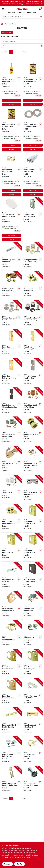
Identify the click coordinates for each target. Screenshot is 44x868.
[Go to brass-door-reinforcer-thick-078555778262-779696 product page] (11, 664)
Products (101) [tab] (7, 33)
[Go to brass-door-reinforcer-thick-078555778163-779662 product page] (11, 373)
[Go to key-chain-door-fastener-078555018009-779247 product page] (33, 751)
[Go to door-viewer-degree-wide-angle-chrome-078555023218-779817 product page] (33, 780)
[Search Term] (22, 17)
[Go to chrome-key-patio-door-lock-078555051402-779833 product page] (11, 256)
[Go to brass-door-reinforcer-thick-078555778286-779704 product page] (33, 664)
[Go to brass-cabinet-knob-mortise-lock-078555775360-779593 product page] (11, 518)
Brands (7, 24)
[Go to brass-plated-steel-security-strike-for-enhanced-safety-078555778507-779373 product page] (11, 84)
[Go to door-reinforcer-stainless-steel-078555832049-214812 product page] (33, 373)
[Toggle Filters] (42, 46)
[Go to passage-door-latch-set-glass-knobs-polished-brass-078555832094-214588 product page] (33, 256)
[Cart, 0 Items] (40, 9)
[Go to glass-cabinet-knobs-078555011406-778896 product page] (33, 635)
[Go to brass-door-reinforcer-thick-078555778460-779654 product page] (33, 344)
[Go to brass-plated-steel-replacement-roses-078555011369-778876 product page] (11, 219)
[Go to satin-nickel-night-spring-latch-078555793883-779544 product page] (11, 431)
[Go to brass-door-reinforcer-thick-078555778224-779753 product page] (11, 547)
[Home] (2, 24)
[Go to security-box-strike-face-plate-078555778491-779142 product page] (33, 84)
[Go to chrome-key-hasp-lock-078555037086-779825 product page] (33, 693)
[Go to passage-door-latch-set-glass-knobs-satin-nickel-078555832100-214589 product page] (11, 315)
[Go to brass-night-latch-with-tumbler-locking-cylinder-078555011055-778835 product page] (33, 460)
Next (24, 52)
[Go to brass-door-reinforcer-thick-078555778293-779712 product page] (11, 693)
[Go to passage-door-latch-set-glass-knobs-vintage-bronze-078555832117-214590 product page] (33, 315)
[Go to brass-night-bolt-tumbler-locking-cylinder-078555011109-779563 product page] (33, 402)
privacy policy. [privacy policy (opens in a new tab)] (18, 855)
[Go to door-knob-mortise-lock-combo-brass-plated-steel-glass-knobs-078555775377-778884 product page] (33, 285)
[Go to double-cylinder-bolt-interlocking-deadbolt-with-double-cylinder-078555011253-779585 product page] (11, 285)
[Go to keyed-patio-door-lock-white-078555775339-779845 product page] (11, 576)
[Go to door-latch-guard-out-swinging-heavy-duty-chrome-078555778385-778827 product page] (33, 489)
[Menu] (3, 9)
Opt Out (19, 864)
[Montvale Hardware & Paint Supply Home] (22, 9)
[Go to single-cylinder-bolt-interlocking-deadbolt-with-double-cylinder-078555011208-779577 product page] (11, 460)
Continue (7, 864)
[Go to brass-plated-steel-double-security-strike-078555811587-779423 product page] (11, 722)
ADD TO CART (12, 100)
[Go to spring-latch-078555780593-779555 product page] (11, 489)
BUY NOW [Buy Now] (11, 104)
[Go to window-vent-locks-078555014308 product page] (11, 174)
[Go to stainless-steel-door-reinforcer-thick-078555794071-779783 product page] (33, 219)
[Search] (41, 16)
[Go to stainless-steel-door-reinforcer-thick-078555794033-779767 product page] (11, 605)
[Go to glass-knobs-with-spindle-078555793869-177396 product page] (11, 751)
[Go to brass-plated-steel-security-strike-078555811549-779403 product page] (11, 780)
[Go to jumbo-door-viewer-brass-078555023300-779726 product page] (33, 431)
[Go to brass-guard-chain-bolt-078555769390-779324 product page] (11, 635)
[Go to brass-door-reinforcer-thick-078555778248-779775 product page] (33, 547)
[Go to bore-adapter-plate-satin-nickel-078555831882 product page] (33, 129)
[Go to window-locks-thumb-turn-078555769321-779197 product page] (11, 129)
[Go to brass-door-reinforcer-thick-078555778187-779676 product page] (11, 344)
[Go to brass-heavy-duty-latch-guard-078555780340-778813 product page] (33, 722)
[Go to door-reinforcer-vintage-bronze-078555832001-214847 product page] (33, 576)
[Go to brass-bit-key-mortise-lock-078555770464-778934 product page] (33, 605)
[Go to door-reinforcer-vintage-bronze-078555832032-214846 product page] (11, 402)
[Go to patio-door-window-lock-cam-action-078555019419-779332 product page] (33, 174)
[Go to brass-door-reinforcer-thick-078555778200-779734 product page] (33, 518)
